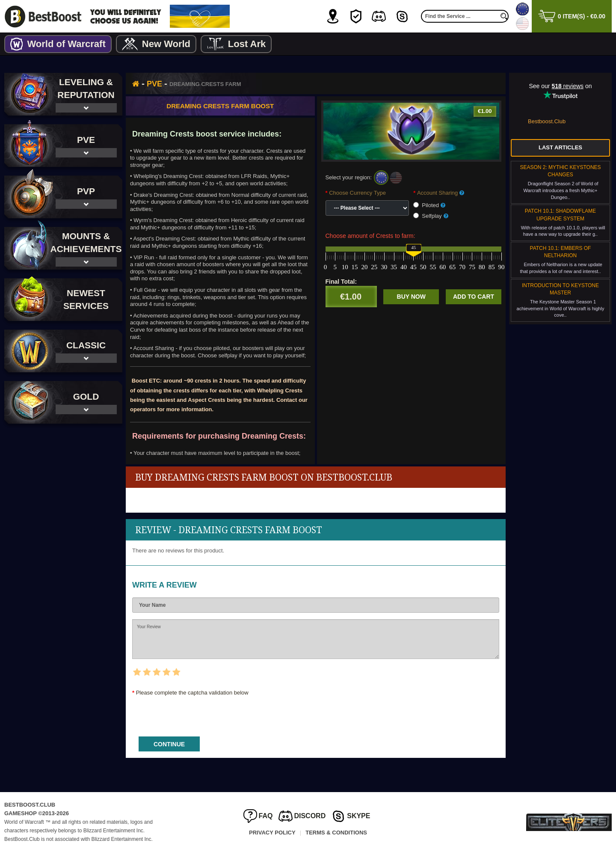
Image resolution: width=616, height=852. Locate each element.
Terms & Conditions (336, 833)
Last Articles (560, 147)
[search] (504, 16)
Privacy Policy (272, 833)
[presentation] (197, 713)
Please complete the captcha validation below (192, 693)
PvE (154, 84)
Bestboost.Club (547, 121)
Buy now (411, 297)
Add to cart (474, 297)
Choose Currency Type (357, 193)
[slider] (413, 250)
